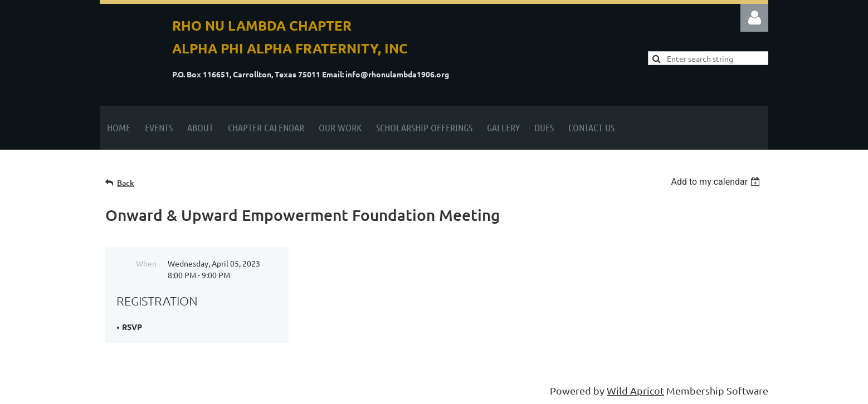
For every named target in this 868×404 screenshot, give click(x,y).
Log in (754, 18)
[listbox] (717, 182)
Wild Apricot (635, 390)
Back (126, 183)
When (146, 263)
